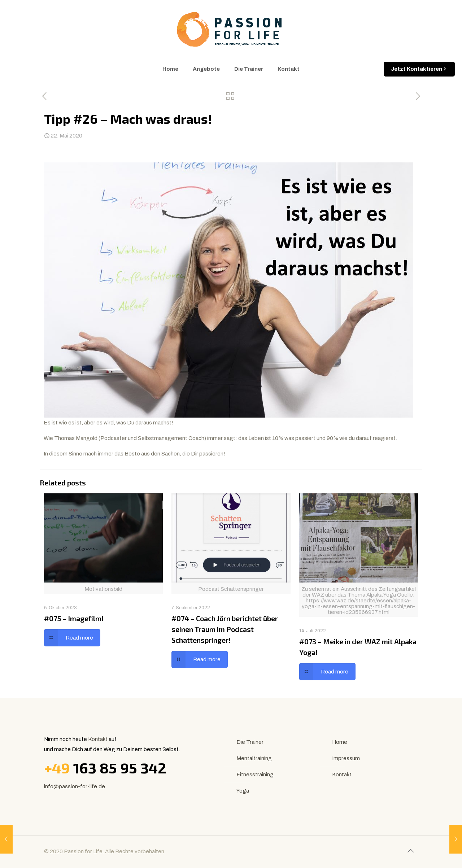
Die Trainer (250, 742)
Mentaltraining (254, 758)
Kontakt (98, 739)
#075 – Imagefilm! (74, 618)
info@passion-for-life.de (75, 786)
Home (340, 742)
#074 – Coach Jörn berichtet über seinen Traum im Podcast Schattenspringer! (225, 629)
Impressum (346, 758)
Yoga (243, 791)
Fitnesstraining (255, 775)
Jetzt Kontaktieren (419, 69)
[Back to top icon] (410, 851)
